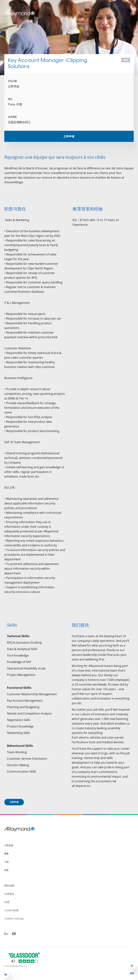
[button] (6, 974)
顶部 (132, 973)
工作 (7, 862)
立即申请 (69, 136)
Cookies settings (14, 918)
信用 (7, 902)
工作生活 (9, 845)
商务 (7, 854)
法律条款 (9, 894)
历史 (7, 870)
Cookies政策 (11, 910)
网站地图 (9, 886)
